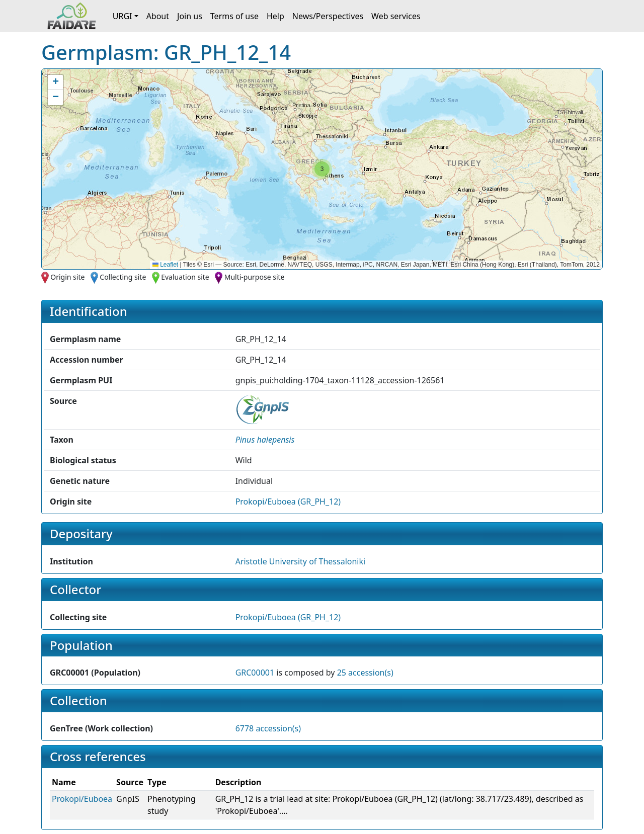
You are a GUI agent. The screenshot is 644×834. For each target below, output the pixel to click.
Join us (190, 16)
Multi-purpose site (255, 277)
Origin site (67, 277)
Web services (396, 16)
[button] (322, 169)
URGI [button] (123, 16)
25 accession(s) (365, 673)
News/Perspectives (328, 16)
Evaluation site (185, 277)
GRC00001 (255, 673)
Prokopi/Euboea (82, 799)
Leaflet (165, 265)
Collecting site (123, 277)
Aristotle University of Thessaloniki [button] (300, 561)
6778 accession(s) (268, 728)
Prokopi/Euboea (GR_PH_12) (288, 502)
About (158, 16)
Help (275, 16)
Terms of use (234, 16)
